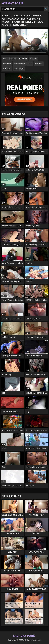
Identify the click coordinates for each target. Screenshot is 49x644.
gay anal (39, 64)
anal (30, 64)
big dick (34, 59)
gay (5, 59)
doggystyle (19, 69)
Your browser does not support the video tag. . (24, 42)
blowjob (13, 59)
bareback (23, 59)
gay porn (7, 64)
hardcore (7, 69)
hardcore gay (20, 64)
